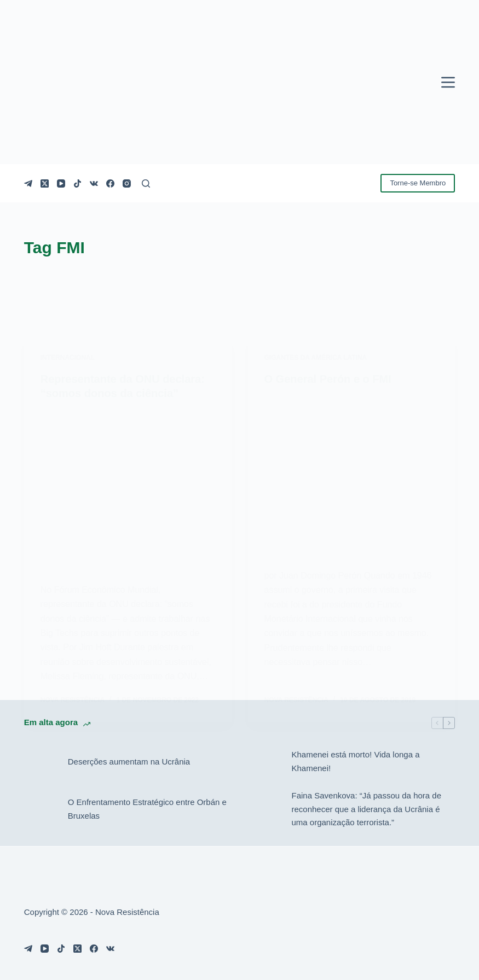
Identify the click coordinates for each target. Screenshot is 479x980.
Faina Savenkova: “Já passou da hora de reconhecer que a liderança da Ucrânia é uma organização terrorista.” (367, 809)
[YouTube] (61, 183)
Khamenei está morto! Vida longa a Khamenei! (356, 761)
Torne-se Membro (418, 183)
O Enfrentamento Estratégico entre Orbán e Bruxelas (147, 809)
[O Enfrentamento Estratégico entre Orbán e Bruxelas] (41, 809)
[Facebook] (110, 183)
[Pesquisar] (146, 183)
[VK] (94, 183)
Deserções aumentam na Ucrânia (129, 762)
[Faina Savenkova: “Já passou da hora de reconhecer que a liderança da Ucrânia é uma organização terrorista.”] (264, 809)
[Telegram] (28, 183)
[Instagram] (127, 183)
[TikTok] (77, 183)
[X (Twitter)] (45, 183)
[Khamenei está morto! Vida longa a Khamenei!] (264, 762)
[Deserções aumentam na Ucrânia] (41, 762)
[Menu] (448, 82)
